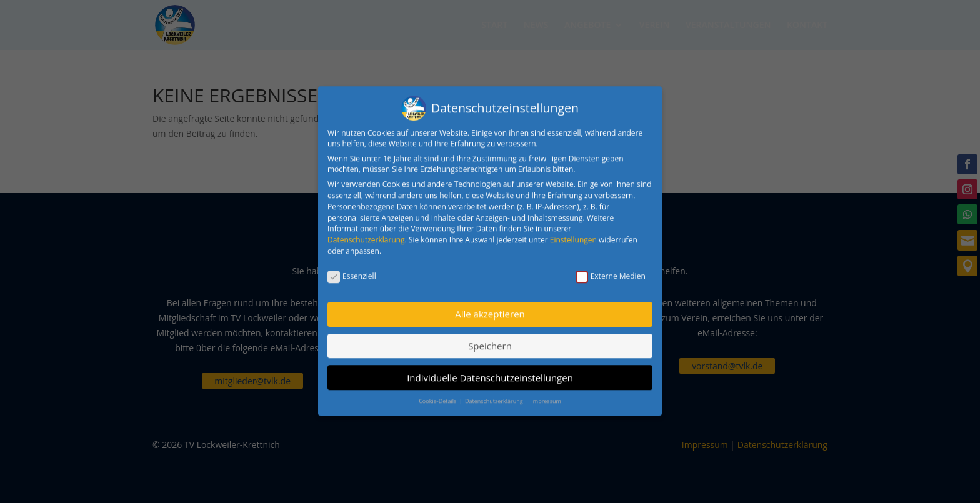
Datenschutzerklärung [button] (495, 395)
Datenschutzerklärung (366, 233)
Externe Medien (611, 270)
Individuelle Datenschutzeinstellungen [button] (490, 371)
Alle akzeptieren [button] (490, 308)
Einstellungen (573, 233)
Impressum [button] (546, 395)
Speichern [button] (490, 339)
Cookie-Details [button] (438, 395)
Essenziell (352, 270)
